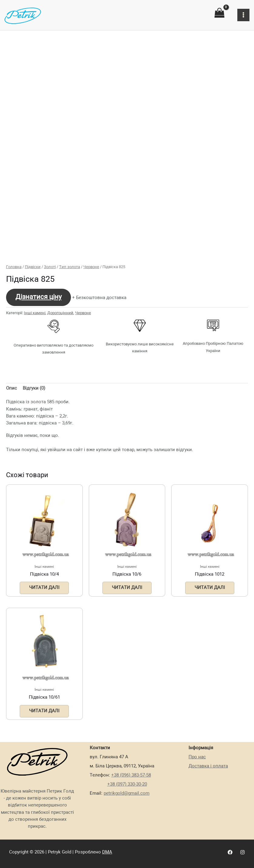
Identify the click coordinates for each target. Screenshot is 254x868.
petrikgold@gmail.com (127, 793)
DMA (107, 852)
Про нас (197, 757)
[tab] (12, 389)
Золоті (50, 267)
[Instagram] (242, 852)
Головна (14, 267)
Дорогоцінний (60, 313)
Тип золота (70, 267)
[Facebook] (230, 852)
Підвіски (33, 267)
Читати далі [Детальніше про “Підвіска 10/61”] (44, 711)
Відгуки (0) (34, 388)
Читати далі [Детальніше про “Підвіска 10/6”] (127, 588)
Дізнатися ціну (38, 297)
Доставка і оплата (208, 766)
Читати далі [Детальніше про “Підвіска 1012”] (210, 588)
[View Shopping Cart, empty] (219, 13)
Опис (12, 388)
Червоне (91, 267)
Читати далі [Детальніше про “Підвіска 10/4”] (44, 588)
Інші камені (35, 313)
